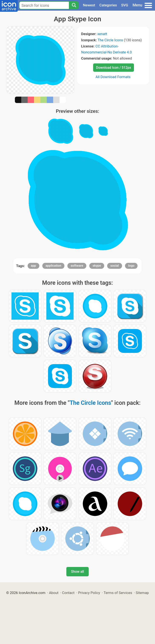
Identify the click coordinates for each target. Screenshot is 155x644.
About (54, 593)
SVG (125, 5)
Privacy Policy (89, 593)
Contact (68, 593)
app (33, 266)
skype (97, 266)
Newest (89, 5)
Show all (77, 572)
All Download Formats (113, 77)
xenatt (102, 34)
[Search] (74, 5)
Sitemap (142, 593)
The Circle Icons (110, 40)
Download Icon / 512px (114, 68)
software (77, 266)
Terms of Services (118, 593)
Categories (108, 5)
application (53, 266)
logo (131, 266)
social (115, 266)
